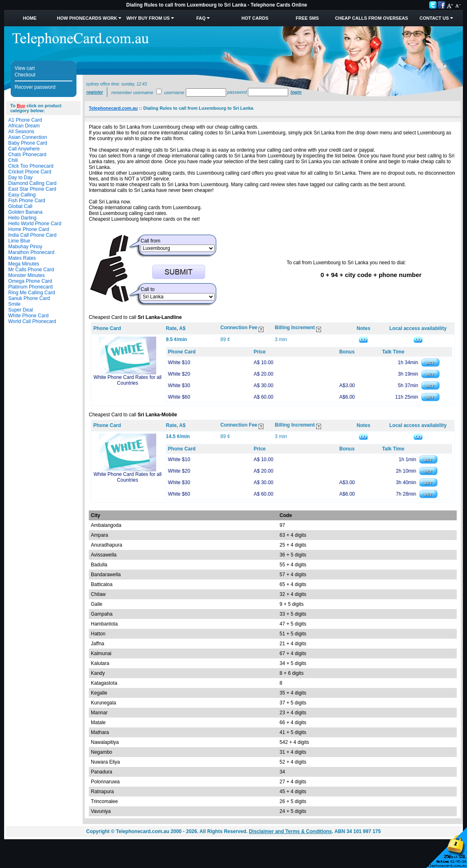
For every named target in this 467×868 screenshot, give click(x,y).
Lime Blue (19, 241)
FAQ (201, 18)
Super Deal (21, 310)
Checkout (25, 75)
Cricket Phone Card (30, 172)
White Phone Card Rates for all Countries (128, 380)
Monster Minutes (27, 275)
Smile (14, 304)
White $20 (179, 374)
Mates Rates (22, 258)
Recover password (35, 87)
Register (95, 92)
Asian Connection (28, 137)
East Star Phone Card (32, 189)
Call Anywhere (24, 149)
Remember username (132, 92)
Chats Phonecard (27, 155)
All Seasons (21, 132)
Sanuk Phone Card (29, 298)
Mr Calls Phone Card (31, 270)
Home (30, 18)
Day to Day (20, 178)
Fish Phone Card (27, 201)
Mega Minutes (24, 264)
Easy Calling (22, 195)
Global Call (20, 206)
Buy (21, 106)
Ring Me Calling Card (32, 293)
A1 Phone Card (25, 120)
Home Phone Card (29, 229)
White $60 (179, 397)
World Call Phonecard (32, 321)
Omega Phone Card (30, 281)
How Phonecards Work (87, 18)
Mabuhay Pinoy (25, 247)
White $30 (179, 386)
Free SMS (307, 18)
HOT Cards (255, 18)
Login (296, 92)
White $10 (179, 362)
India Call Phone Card (32, 235)
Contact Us (434, 18)
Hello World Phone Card (35, 224)
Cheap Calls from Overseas (372, 18)
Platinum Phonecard (30, 287)
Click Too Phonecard (31, 166)
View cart (25, 68)
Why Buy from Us (148, 18)
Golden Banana (25, 212)
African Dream (24, 126)
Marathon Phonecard (31, 252)
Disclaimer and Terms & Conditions (290, 831)
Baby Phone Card (28, 143)
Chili (13, 160)
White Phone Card (28, 316)
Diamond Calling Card (32, 183)
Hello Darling (22, 218)
